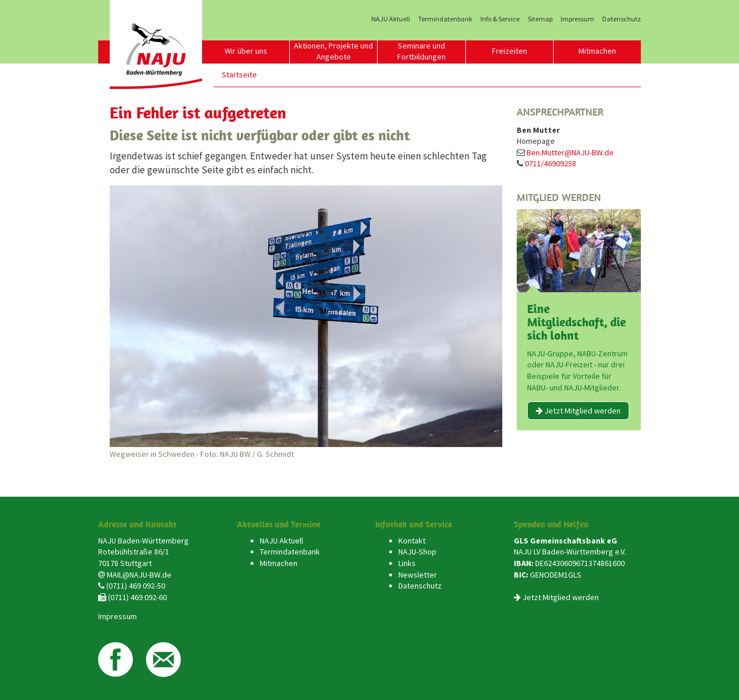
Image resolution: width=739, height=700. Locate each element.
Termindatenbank (445, 19)
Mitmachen (597, 51)
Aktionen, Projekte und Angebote (333, 51)
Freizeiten (510, 51)
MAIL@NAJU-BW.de (139, 575)
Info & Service (500, 19)
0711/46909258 (550, 163)
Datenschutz (622, 19)
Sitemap (540, 19)
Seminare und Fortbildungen (421, 51)
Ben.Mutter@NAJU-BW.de (570, 152)
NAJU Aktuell (391, 19)
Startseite (239, 75)
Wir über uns (246, 51)
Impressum (577, 19)
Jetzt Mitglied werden (578, 411)
